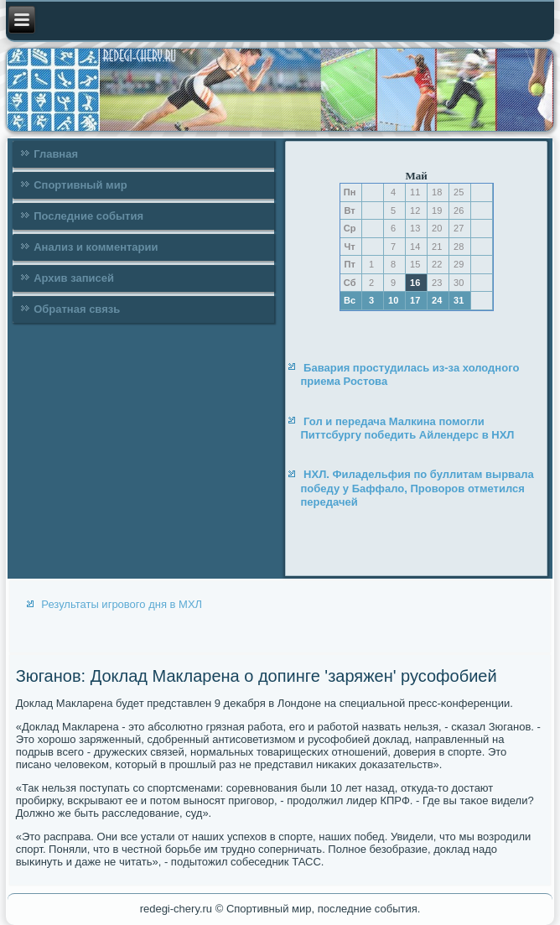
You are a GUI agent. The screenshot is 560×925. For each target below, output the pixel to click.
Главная (56, 154)
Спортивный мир (80, 185)
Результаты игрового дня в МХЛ (122, 604)
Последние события (88, 216)
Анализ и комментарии (96, 247)
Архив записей (74, 278)
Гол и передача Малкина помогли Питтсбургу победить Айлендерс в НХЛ (407, 428)
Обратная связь (77, 309)
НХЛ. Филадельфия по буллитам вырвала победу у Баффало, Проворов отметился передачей (417, 488)
